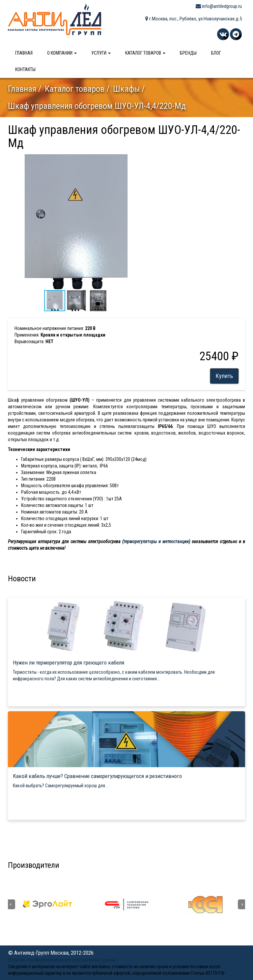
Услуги (101, 53)
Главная (24, 53)
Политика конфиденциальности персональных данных (62, 960)
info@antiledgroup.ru (219, 6)
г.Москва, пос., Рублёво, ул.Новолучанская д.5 (194, 19)
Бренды (188, 53)
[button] (139, 159)
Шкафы (126, 89)
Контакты (25, 69)
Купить (224, 376)
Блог (216, 53)
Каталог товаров (145, 53)
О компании (62, 53)
